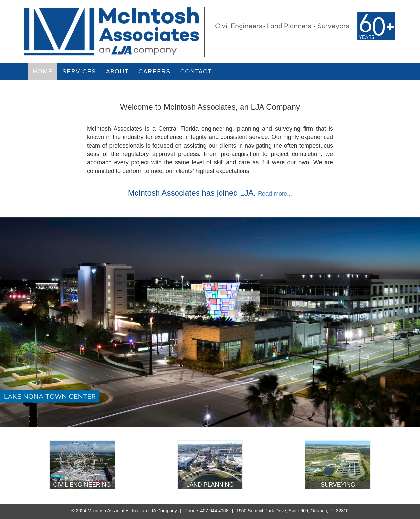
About (117, 72)
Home (43, 72)
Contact (196, 72)
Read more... (275, 194)
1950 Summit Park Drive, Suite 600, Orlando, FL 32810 (293, 511)
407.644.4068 (215, 511)
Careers (155, 72)
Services (79, 72)
